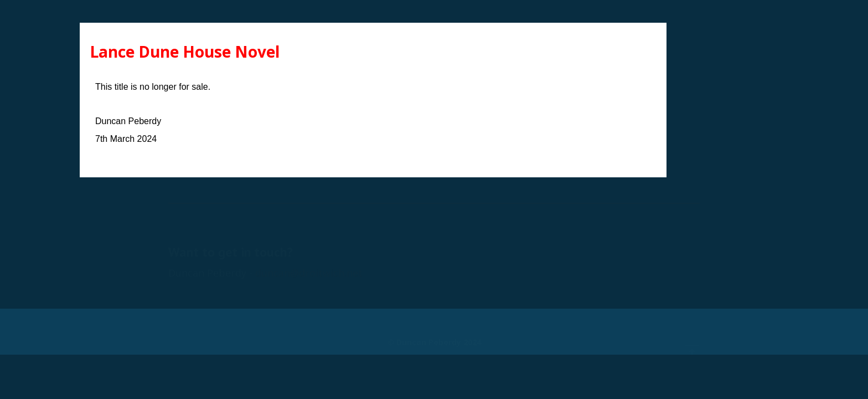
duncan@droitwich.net (309, 250)
